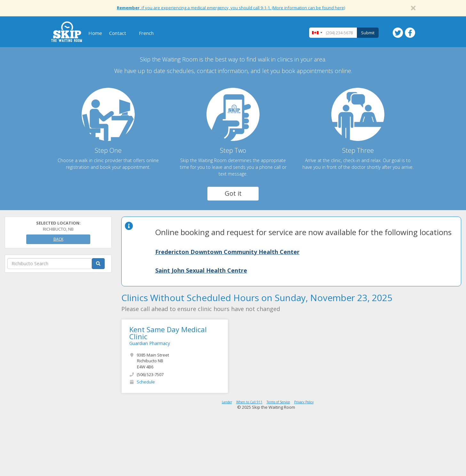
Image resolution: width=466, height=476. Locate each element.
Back (58, 239)
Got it (233, 193)
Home (95, 33)
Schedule (146, 382)
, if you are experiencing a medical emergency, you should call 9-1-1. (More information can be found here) (231, 8)
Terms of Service (278, 402)
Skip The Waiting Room (67, 32)
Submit (368, 33)
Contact (118, 33)
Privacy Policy (304, 402)
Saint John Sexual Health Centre (201, 270)
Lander (227, 402)
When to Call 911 (249, 402)
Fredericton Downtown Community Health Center (227, 252)
